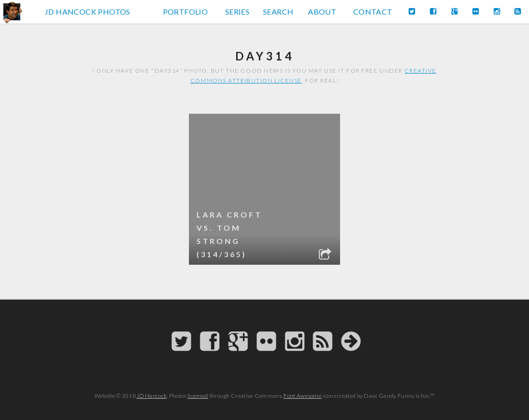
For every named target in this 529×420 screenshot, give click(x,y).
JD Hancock (152, 396)
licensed (198, 396)
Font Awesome (303, 396)
